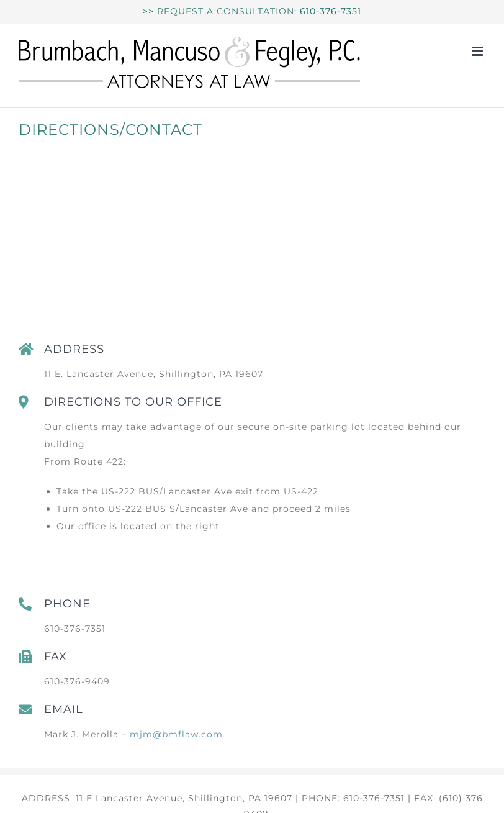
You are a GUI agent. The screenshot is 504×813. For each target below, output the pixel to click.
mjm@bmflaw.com (176, 734)
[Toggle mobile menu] (479, 51)
